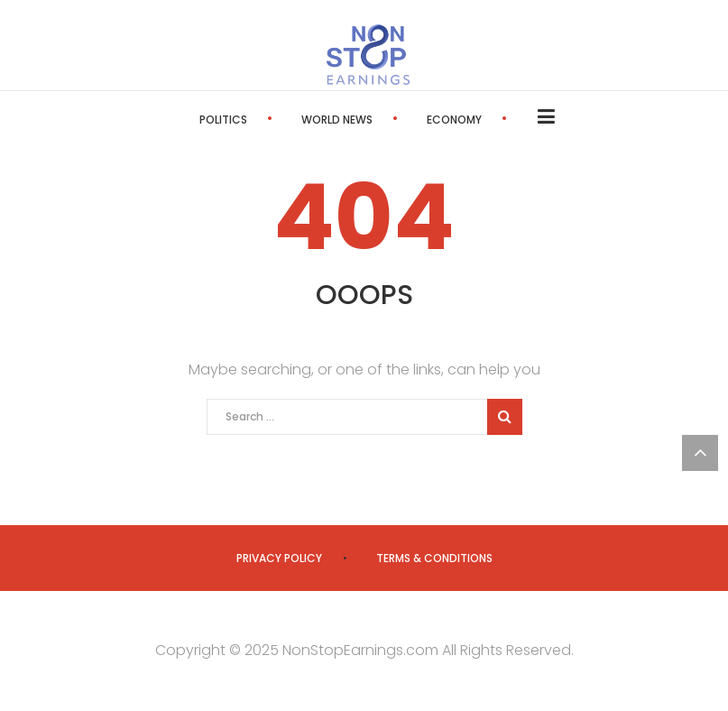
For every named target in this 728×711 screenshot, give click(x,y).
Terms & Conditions (434, 558)
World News (337, 120)
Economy (454, 120)
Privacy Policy (279, 558)
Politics (223, 120)
